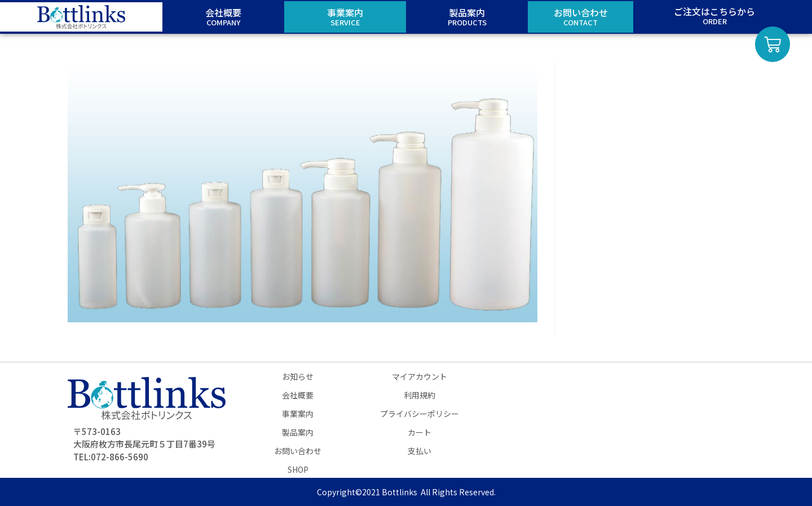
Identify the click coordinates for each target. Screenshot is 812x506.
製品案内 (298, 432)
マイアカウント (420, 376)
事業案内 (298, 414)
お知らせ (298, 376)
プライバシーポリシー (420, 414)
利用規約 (420, 395)
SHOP (298, 469)
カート (420, 432)
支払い (420, 451)
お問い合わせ (298, 451)
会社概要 (298, 395)
